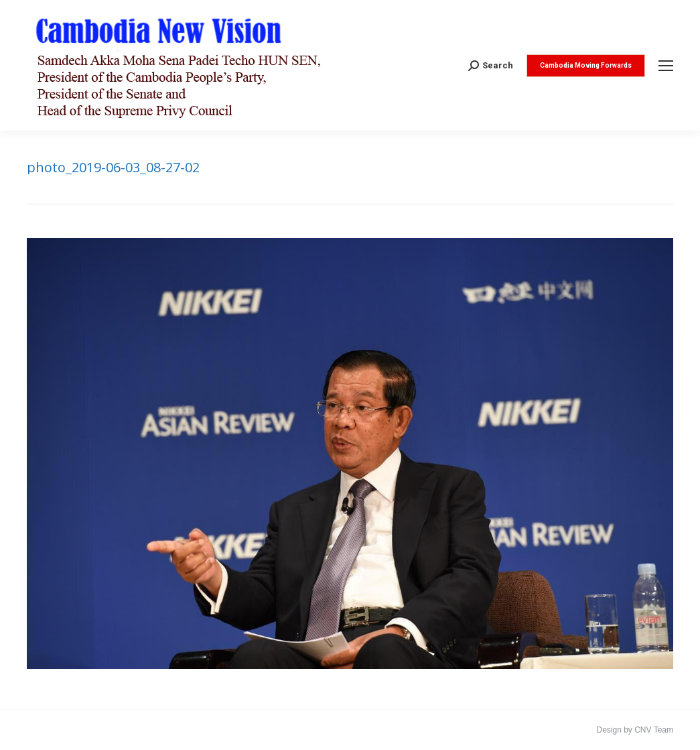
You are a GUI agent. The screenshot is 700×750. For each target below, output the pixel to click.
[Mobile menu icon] (666, 66)
